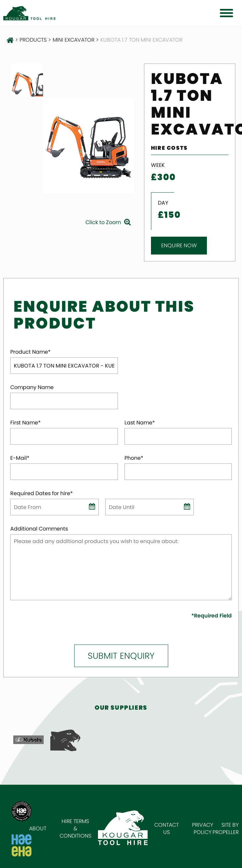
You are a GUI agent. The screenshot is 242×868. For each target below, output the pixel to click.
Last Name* (140, 423)
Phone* (134, 458)
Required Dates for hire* (42, 493)
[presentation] (49, 622)
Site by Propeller (226, 829)
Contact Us (167, 829)
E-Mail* (20, 458)
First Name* (25, 423)
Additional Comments (39, 529)
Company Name (32, 387)
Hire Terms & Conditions (75, 829)
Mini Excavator (73, 40)
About (38, 829)
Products (33, 40)
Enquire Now (179, 245)
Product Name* (30, 352)
